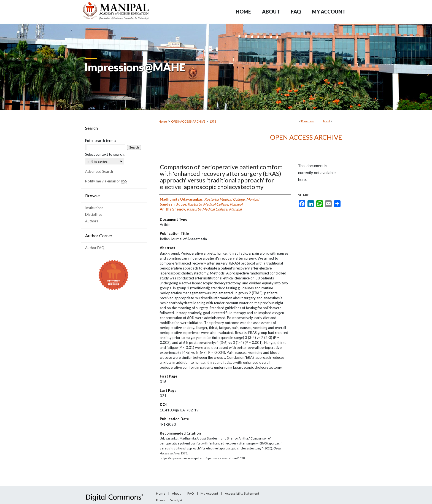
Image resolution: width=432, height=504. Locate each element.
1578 (213, 121)
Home (163, 121)
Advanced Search (99, 171)
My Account (209, 493)
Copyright (176, 500)
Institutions (94, 208)
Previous (307, 121)
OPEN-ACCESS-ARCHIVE (188, 121)
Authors (92, 221)
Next (327, 121)
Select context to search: (105, 154)
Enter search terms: (101, 141)
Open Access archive (306, 137)
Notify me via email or (106, 181)
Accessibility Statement (242, 493)
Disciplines (94, 214)
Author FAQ (95, 248)
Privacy (160, 500)
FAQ (191, 493)
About (176, 493)
